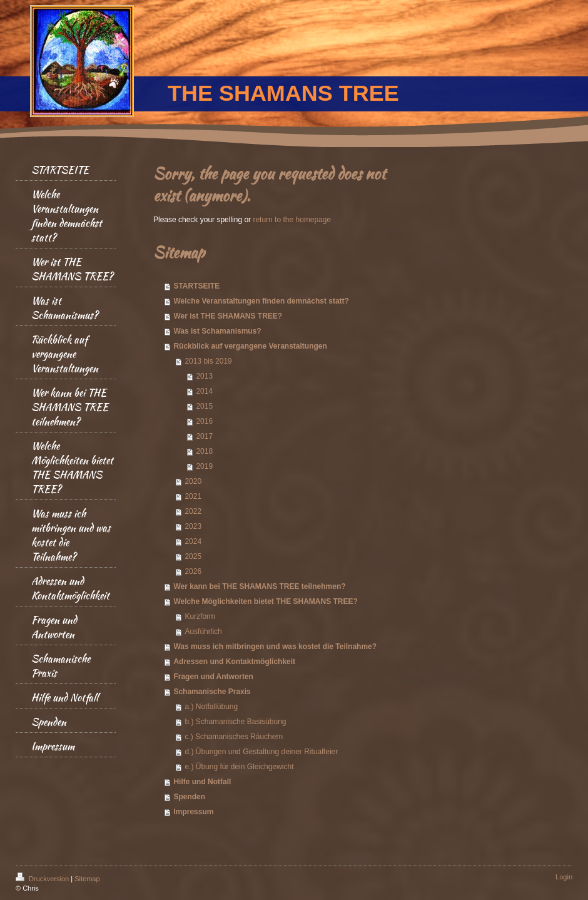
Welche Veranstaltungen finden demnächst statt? (261, 301)
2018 (204, 451)
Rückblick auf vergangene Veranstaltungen (250, 346)
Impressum (193, 812)
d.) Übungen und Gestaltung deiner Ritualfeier (261, 752)
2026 (193, 571)
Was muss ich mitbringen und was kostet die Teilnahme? (275, 647)
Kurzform (200, 616)
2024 (193, 541)
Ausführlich (203, 632)
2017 (204, 436)
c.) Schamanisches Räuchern (234, 737)
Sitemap (87, 879)
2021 (193, 496)
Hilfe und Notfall (202, 782)
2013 (204, 376)
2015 (204, 406)
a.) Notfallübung (211, 707)
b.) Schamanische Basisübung (235, 722)
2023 (193, 526)
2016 (204, 421)
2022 (193, 511)
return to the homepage (292, 220)
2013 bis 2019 (208, 361)
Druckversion (43, 879)
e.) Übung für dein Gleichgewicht (239, 767)
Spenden (189, 797)
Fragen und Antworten (213, 677)
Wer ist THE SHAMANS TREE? (228, 316)
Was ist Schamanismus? (217, 331)
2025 (193, 556)
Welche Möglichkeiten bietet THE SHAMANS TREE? (265, 601)
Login (564, 877)
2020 (193, 481)
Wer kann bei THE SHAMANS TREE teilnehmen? (259, 586)
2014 (204, 391)
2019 (204, 466)
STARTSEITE (196, 286)
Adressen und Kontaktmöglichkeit (234, 662)
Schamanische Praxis (212, 692)
